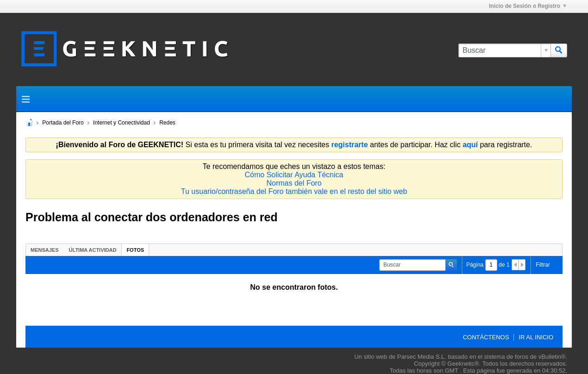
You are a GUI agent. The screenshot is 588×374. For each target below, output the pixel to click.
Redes (167, 123)
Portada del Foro (63, 123)
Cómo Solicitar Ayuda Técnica (294, 175)
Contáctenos (486, 337)
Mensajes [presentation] (45, 250)
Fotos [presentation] (135, 250)
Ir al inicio (536, 337)
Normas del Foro (294, 183)
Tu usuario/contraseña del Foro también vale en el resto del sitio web (294, 191)
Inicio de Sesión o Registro (528, 6)
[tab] (45, 250)
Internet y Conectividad (122, 123)
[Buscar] (504, 50)
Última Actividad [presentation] (93, 250)
